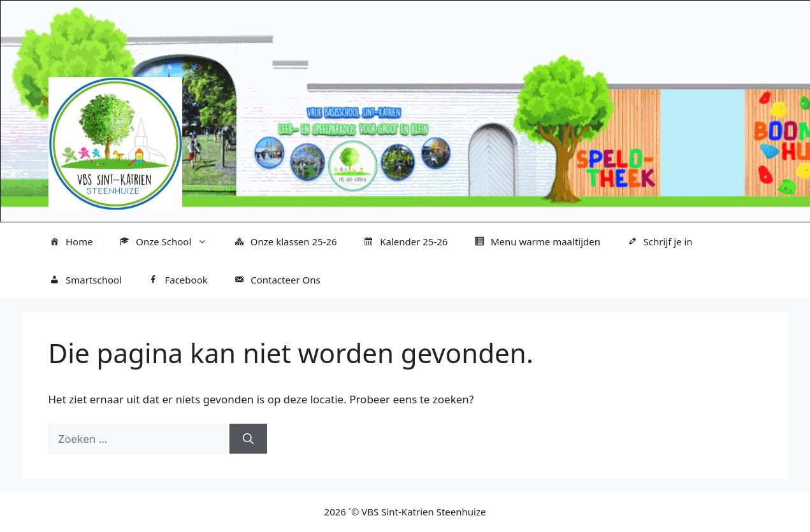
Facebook (177, 280)
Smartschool (85, 280)
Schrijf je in (659, 242)
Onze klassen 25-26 (285, 242)
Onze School (170, 241)
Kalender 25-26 (405, 242)
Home (71, 242)
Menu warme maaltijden (537, 242)
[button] (206, 241)
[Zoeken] (248, 439)
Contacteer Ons (277, 280)
